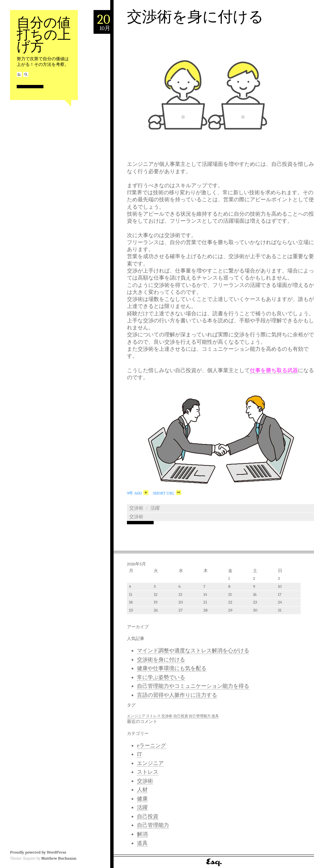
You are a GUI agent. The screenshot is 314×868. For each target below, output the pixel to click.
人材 (142, 790)
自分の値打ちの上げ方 (44, 35)
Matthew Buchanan (59, 858)
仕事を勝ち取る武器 (274, 370)
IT (139, 754)
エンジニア (150, 763)
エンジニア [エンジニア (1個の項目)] (136, 716)
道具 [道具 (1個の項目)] (215, 716)
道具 (142, 843)
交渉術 (136, 508)
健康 (142, 799)
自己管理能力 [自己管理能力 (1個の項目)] (200, 716)
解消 (142, 834)
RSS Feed (19, 74)
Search (26, 74)
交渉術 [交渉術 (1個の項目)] (167, 716)
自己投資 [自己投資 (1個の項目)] (181, 716)
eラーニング (151, 746)
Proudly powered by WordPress (38, 852)
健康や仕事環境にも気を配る (172, 668)
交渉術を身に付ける (195, 17)
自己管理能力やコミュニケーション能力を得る (193, 686)
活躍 (155, 508)
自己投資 (148, 817)
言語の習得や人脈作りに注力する (177, 695)
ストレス (148, 772)
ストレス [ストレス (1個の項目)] (153, 716)
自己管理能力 (153, 825)
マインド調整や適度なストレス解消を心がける (193, 651)
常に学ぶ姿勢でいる (161, 677)
